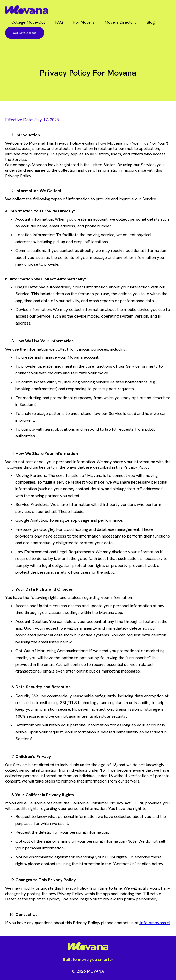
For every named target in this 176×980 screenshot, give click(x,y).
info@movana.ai (155, 923)
